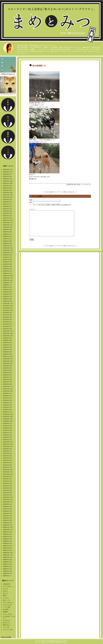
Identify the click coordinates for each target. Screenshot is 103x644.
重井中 (5, 596)
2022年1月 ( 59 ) (8, 190)
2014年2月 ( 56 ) (8, 410)
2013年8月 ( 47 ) (8, 423)
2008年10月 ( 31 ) (8, 557)
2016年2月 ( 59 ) (8, 354)
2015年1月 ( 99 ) (8, 384)
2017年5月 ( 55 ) (8, 320)
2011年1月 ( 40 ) (8, 495)
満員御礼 (5, 612)
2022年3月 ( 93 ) (8, 186)
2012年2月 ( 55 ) (8, 465)
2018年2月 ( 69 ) (8, 299)
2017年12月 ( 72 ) (8, 303)
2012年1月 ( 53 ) (8, 467)
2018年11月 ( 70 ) (8, 278)
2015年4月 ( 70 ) (8, 377)
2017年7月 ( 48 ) (8, 315)
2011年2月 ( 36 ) (8, 493)
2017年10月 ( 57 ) (8, 308)
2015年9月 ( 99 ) (8, 366)
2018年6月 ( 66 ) (8, 290)
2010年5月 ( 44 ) (8, 513)
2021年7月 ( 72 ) (8, 204)
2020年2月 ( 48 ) (8, 243)
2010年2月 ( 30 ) (8, 520)
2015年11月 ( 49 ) (8, 361)
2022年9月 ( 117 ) (8, 172)
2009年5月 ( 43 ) (8, 541)
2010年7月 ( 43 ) (8, 509)
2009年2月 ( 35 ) (8, 548)
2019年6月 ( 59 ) (8, 262)
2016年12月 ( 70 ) (8, 331)
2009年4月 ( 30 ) (8, 543)
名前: (31, 200)
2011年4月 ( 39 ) (8, 488)
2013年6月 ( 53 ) (8, 428)
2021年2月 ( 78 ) (8, 216)
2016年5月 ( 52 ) (8, 347)
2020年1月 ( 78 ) (8, 246)
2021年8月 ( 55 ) (8, 202)
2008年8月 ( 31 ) (8, 562)
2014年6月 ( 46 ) (8, 400)
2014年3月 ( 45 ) (8, 407)
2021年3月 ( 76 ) (8, 213)
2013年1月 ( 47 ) (8, 440)
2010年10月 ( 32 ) (8, 502)
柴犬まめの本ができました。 (8, 86)
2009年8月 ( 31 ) (8, 534)
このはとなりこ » (72, 192)
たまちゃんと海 (7, 605)
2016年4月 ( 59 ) (8, 350)
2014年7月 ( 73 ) (8, 398)
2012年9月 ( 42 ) (8, 449)
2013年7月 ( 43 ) (8, 426)
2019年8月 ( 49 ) (8, 257)
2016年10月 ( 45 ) (8, 336)
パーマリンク (87, 185)
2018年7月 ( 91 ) (8, 287)
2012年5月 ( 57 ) (8, 458)
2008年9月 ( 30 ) (8, 560)
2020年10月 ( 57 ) (8, 225)
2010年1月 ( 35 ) (8, 523)
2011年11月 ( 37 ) (8, 472)
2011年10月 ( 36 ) (8, 474)
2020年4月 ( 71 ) (8, 239)
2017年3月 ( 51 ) (8, 324)
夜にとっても (7, 600)
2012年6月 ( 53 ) (8, 456)
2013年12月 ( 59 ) (8, 414)
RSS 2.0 (4, 637)
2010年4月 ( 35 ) (8, 516)
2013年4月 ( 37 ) (8, 433)
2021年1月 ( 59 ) (8, 218)
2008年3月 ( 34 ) (8, 573)
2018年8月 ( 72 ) (8, 285)
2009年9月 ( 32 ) (8, 532)
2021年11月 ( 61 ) (8, 195)
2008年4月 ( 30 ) (8, 571)
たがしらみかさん (8, 603)
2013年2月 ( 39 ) (8, 437)
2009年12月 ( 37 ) (8, 525)
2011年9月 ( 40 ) (8, 477)
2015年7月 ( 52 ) (8, 370)
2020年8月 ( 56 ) (8, 230)
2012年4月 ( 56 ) (8, 460)
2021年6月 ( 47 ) (8, 206)
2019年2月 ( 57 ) (8, 271)
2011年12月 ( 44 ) (8, 470)
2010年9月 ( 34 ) (8, 504)
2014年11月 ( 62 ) (8, 389)
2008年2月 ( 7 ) (7, 576)
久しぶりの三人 (7, 586)
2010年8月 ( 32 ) (8, 507)
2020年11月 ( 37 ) (8, 223)
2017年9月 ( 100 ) (8, 310)
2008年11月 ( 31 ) (8, 555)
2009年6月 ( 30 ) (8, 539)
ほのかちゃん (7, 623)
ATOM (9, 637)
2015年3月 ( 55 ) (8, 380)
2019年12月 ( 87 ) (8, 248)
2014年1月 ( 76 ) (8, 412)
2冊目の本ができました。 (8, 66)
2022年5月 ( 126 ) (8, 181)
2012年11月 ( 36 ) (8, 444)
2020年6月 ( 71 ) (8, 234)
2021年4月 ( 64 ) (8, 211)
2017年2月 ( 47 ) (8, 326)
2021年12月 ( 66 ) (8, 193)
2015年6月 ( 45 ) (8, 373)
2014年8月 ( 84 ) (8, 396)
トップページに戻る (61, 192)
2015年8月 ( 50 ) (8, 368)
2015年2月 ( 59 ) (8, 382)
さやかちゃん (7, 620)
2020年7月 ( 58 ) (8, 232)
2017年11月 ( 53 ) (8, 306)
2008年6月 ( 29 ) (8, 567)
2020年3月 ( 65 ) (8, 241)
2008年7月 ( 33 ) (8, 564)
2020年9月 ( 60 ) (8, 227)
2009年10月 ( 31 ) (8, 530)
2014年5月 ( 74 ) (8, 403)
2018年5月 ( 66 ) (8, 292)
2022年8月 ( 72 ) (8, 174)
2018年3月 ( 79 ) (8, 296)
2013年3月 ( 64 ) (8, 435)
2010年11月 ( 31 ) (8, 500)
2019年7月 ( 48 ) (8, 260)
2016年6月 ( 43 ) (8, 345)
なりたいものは (7, 614)
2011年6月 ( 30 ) (8, 483)
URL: (31, 202)
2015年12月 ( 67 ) (8, 359)
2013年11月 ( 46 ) (8, 417)
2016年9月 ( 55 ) (8, 338)
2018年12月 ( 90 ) (8, 276)
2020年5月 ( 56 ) (8, 236)
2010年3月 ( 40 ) (8, 518)
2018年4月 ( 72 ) (8, 294)
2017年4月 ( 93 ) (8, 322)
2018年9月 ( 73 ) (8, 283)
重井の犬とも (7, 625)
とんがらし (6, 598)
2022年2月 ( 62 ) (8, 188)
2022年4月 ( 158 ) (8, 183)
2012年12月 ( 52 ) (8, 442)
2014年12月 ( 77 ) (8, 387)
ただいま (5, 589)
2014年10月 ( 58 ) (8, 391)
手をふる (5, 593)
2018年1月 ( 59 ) (8, 301)
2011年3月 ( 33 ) (8, 490)
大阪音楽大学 (7, 584)
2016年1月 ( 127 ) (8, 357)
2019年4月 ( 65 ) (8, 266)
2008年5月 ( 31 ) (8, 569)
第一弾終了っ (7, 609)
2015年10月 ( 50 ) (8, 363)
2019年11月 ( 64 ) (8, 250)
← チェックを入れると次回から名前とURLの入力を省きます (50, 205)
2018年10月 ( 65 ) (8, 280)
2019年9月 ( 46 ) (8, 255)
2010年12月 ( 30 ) (8, 497)
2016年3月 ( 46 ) (8, 352)
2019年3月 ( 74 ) (8, 269)
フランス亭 (6, 627)
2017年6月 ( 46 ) (8, 317)
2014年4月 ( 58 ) (8, 405)
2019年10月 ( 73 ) (8, 253)
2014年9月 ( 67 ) (8, 393)
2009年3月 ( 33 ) (8, 546)
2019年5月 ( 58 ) (8, 264)
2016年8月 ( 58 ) (8, 340)
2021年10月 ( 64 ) (8, 197)
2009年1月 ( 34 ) (8, 550)
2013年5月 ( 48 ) (8, 430)
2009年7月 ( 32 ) (8, 537)
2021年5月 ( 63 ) (8, 209)
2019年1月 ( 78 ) (8, 273)
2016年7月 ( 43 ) (8, 343)
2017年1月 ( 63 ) (8, 329)
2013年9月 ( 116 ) (8, 421)
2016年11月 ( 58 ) (8, 333)
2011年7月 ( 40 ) (8, 481)
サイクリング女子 (8, 630)
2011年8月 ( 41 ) (8, 479)
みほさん (5, 591)
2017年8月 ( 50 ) (8, 313)
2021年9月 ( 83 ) (8, 200)
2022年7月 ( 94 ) (8, 176)
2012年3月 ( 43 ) (8, 463)
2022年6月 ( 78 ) (8, 179)
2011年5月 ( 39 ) (8, 486)
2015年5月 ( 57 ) (8, 375)
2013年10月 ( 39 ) (8, 419)
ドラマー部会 (7, 607)
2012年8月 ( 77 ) (8, 451)
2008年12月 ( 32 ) (8, 553)
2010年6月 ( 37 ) (8, 511)
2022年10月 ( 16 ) (8, 170)
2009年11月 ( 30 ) (8, 527)
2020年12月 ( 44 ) (8, 220)
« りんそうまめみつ (49, 192)
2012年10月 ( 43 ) (8, 447)
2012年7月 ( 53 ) (8, 453)
